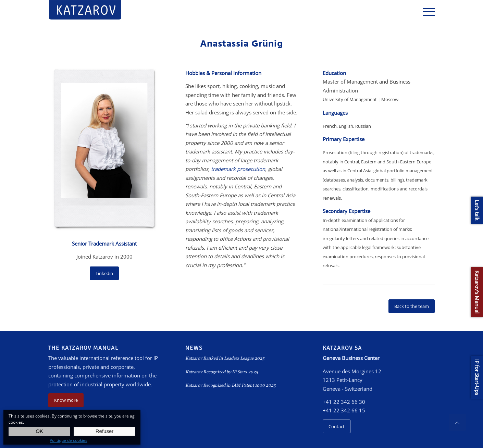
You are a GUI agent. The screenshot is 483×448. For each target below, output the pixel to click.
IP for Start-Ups (477, 377)
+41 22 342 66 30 (344, 402)
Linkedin (104, 273)
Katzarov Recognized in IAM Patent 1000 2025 (231, 385)
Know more (66, 400)
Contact (337, 426)
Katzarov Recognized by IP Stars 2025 (222, 372)
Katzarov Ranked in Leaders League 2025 (225, 358)
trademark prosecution (238, 169)
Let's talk (477, 210)
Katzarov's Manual (477, 292)
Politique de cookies (69, 440)
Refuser (105, 431)
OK (39, 431)
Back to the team (412, 306)
